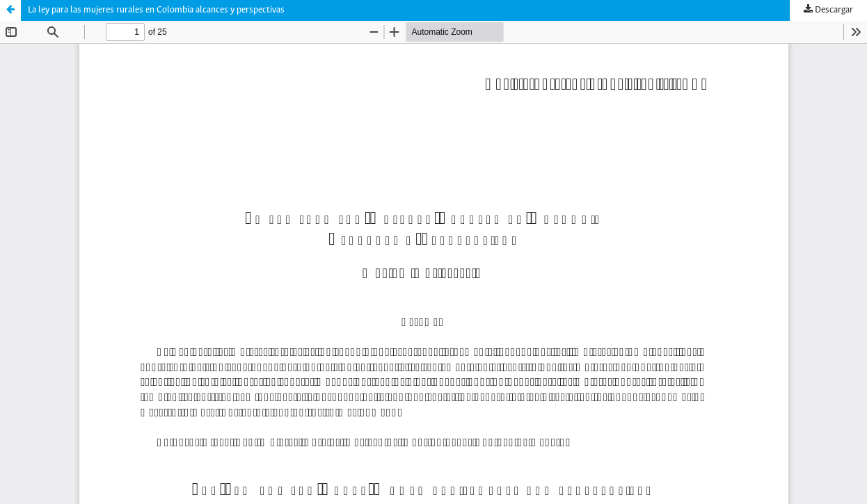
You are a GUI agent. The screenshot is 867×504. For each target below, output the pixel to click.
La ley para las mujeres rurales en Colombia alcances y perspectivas (156, 10)
